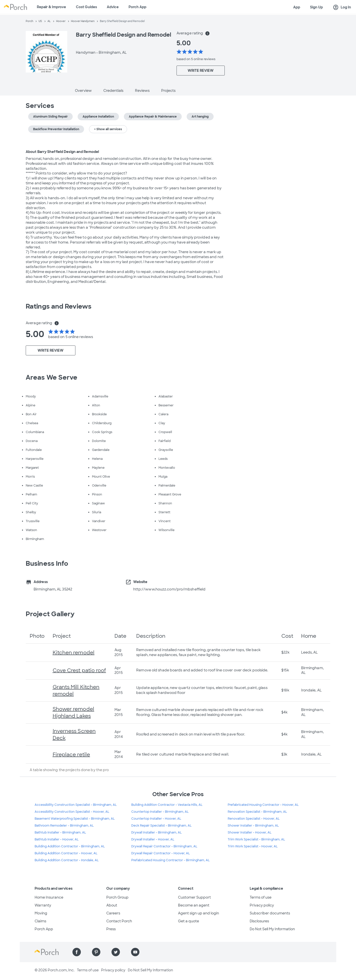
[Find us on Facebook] (77, 952)
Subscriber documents (270, 913)
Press (111, 929)
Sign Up (316, 7)
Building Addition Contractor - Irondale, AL (67, 860)
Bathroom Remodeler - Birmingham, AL (64, 826)
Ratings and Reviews (59, 306)
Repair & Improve (51, 7)
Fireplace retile (71, 755)
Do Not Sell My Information (272, 929)
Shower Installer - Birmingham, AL (253, 826)
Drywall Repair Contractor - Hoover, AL (161, 853)
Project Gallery (50, 614)
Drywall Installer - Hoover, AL (153, 839)
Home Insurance (49, 897)
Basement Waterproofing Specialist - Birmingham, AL (75, 819)
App (297, 7)
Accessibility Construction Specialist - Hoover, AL (72, 812)
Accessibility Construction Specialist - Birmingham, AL (76, 805)
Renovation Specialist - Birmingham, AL (257, 812)
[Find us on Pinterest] (96, 952)
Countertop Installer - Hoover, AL (156, 819)
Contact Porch (119, 921)
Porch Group (117, 897)
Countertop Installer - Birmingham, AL (160, 812)
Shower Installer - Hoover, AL (250, 833)
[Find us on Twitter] (116, 952)
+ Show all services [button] (108, 129)
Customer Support (194, 897)
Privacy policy (262, 905)
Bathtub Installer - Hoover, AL (57, 839)
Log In (342, 7)
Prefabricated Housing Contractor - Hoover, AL (263, 805)
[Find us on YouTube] (135, 952)
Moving (41, 913)
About (112, 905)
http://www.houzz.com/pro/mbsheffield (169, 589)
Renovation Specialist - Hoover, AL (254, 819)
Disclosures (259, 921)
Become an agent (194, 905)
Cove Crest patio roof (79, 670)
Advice (113, 7)
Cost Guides (86, 7)
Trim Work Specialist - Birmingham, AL (256, 839)
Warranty (43, 905)
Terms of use (261, 897)
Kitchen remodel (74, 653)
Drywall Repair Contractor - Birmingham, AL (164, 846)
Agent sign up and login (199, 913)
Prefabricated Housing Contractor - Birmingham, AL (170, 860)
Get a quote (189, 921)
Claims (40, 921)
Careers (113, 913)
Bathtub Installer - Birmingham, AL (60, 833)
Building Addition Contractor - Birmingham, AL (70, 846)
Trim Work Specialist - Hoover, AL (253, 846)
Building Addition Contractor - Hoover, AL (66, 853)
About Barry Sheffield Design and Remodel (62, 152)
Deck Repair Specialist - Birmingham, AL (161, 826)
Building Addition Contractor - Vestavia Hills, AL (167, 805)
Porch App (137, 7)
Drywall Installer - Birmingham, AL (156, 833)
